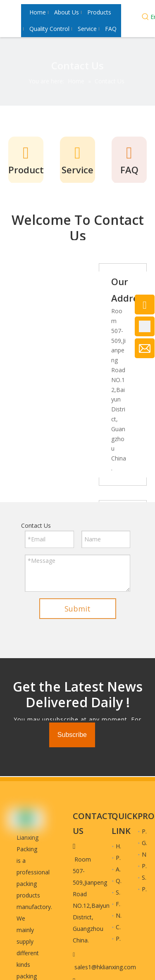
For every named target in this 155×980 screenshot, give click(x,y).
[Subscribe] (72, 735)
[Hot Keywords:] (145, 18)
